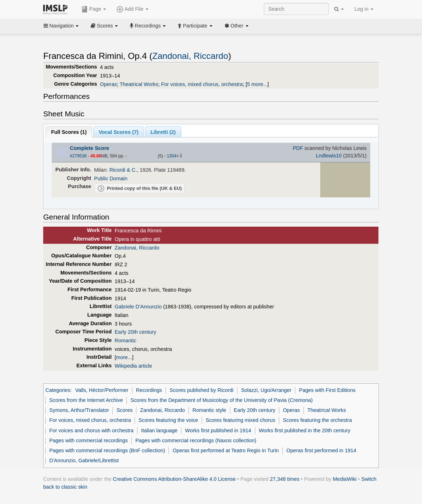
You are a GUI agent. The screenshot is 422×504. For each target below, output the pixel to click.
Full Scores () (69, 132)
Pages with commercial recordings (89, 440)
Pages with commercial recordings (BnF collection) (107, 450)
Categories (58, 390)
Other (237, 26)
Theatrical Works (139, 84)
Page (94, 9)
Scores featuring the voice (168, 420)
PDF (298, 148)
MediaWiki (345, 479)
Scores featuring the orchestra (317, 420)
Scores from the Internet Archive (86, 400)
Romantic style (209, 410)
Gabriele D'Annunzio (138, 307)
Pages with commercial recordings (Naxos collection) (196, 440)
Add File (132, 9)
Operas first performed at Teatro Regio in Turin (225, 450)
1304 (172, 156)
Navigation (61, 26)
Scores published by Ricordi (202, 390)
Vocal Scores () (118, 132)
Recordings (148, 26)
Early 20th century (135, 332)
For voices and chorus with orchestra (91, 430)
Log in (364, 9)
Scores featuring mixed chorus (240, 420)
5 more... (257, 84)
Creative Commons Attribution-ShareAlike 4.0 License (174, 479)
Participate (195, 26)
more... (124, 357)
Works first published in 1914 (218, 430)
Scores (104, 26)
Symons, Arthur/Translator (79, 410)
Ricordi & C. (123, 170)
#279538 (78, 156)
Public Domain (111, 178)
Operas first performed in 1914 (321, 450)
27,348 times (285, 479)
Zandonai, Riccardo (190, 56)
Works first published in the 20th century (305, 430)
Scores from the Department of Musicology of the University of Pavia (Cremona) (222, 400)
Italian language (159, 430)
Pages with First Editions (327, 390)
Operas (108, 84)
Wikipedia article (133, 366)
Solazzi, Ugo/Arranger (266, 390)
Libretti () (163, 132)
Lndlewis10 (329, 156)
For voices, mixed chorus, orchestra (202, 84)
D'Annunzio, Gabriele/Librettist (84, 460)
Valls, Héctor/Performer (102, 390)
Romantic (125, 341)
